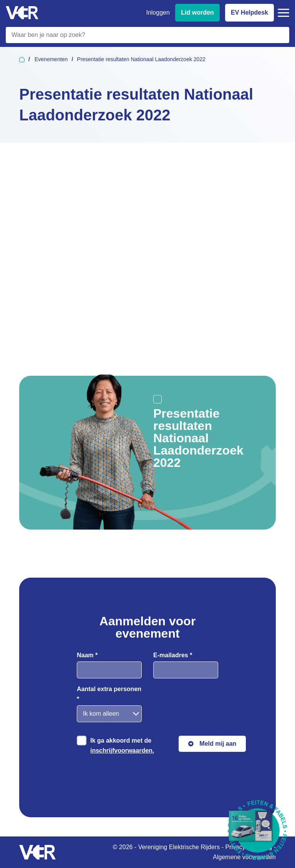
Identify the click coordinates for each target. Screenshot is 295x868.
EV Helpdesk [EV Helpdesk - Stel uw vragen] (249, 12)
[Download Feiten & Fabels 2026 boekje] (258, 831)
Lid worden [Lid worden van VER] (197, 12)
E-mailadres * (173, 655)
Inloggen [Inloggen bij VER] (158, 12)
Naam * (87, 655)
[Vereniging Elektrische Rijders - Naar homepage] (22, 13)
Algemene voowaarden (244, 857)
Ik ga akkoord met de (122, 746)
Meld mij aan (218, 744)
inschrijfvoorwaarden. (122, 751)
